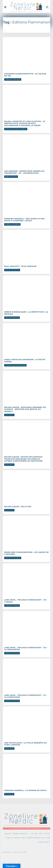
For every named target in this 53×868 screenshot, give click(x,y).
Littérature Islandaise (13, 79)
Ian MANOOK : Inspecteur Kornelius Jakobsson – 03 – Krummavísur (24, 172)
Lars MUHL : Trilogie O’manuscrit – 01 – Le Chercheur (26, 696)
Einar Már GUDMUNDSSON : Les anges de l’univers (26, 553)
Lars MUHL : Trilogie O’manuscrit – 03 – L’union (26, 601)
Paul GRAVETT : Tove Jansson (20, 266)
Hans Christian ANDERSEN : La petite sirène (25, 360)
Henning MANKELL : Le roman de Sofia (25, 790)
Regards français (11, 176)
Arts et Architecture (12, 270)
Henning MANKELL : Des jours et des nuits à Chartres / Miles (24, 220)
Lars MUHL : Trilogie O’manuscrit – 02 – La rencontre (26, 649)
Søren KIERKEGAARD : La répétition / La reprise (26, 313)
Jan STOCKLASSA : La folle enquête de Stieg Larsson (25, 744)
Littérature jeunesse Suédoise (16, 129)
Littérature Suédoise (12, 224)
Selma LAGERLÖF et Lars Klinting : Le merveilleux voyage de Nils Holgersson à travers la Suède (25, 123)
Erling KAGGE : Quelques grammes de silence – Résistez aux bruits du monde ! (25, 409)
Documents (9, 415)
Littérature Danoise (12, 318)
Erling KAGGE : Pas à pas (18, 507)
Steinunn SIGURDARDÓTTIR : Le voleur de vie (25, 75)
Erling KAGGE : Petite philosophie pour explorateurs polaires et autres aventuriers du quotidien (23, 459)
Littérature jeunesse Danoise (15, 365)
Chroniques (9, 794)
